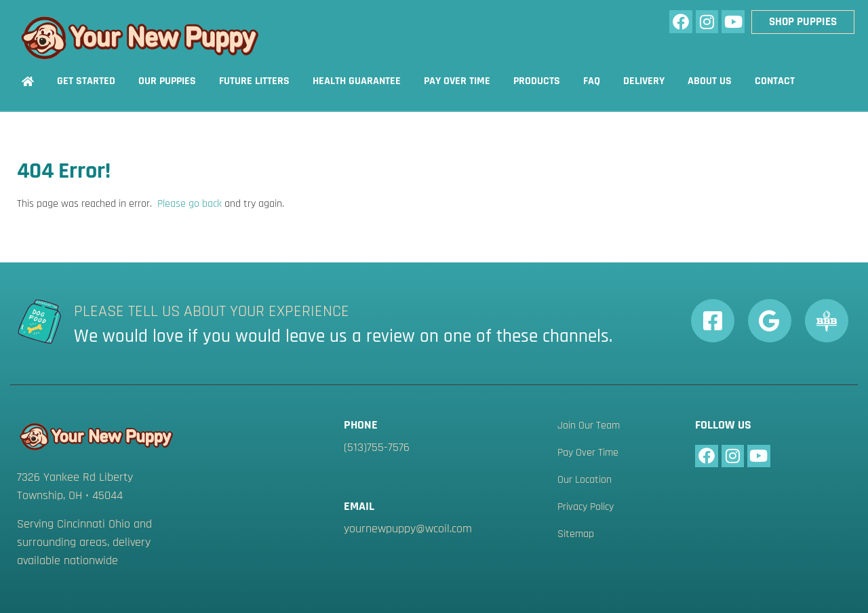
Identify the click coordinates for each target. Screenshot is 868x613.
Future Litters (254, 81)
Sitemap (576, 534)
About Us (710, 81)
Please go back (190, 204)
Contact (775, 81)
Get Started (86, 81)
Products (537, 81)
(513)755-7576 (377, 447)
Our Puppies (167, 81)
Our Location (585, 480)
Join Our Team (589, 426)
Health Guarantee (357, 81)
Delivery (644, 81)
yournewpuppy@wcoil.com (408, 529)
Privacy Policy (586, 507)
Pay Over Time (457, 81)
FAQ (592, 81)
